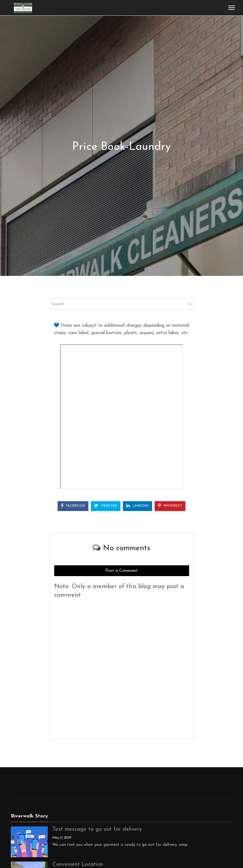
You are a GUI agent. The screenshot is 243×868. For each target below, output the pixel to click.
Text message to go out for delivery (97, 829)
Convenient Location (78, 864)
